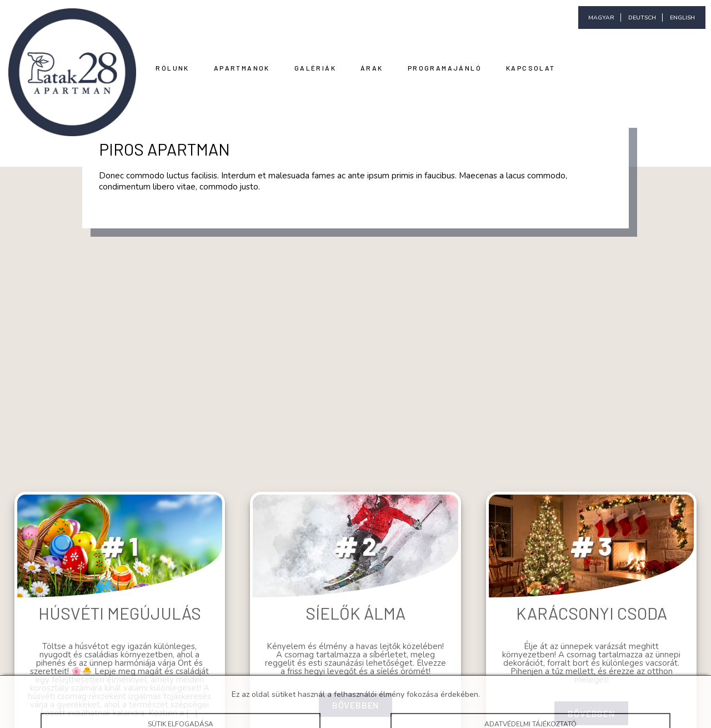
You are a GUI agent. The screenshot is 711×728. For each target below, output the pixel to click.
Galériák (315, 68)
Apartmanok (242, 68)
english (682, 18)
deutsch (642, 18)
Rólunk (172, 68)
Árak (372, 68)
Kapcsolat (531, 68)
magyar (601, 18)
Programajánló (445, 68)
